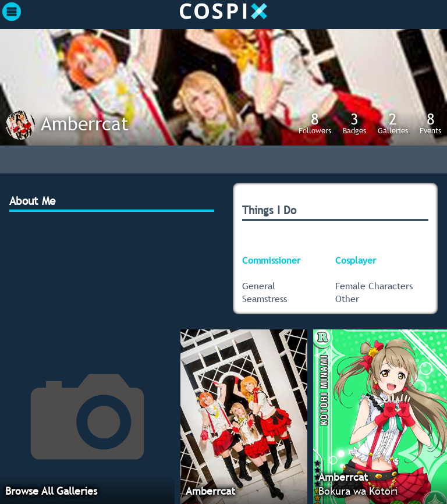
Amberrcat (85, 123)
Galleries (393, 123)
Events (430, 123)
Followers (315, 123)
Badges (354, 123)
